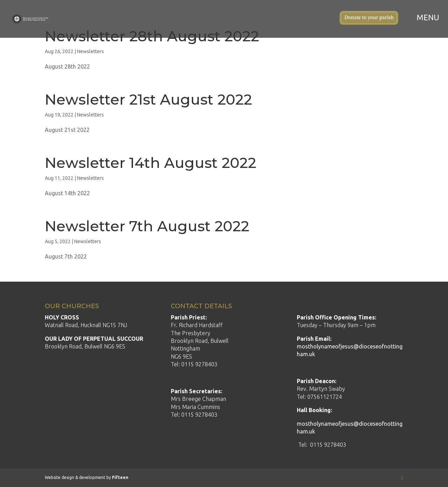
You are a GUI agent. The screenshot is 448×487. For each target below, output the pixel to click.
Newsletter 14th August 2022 (150, 163)
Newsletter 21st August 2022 (148, 99)
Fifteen (120, 477)
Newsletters (90, 51)
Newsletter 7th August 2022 (147, 226)
